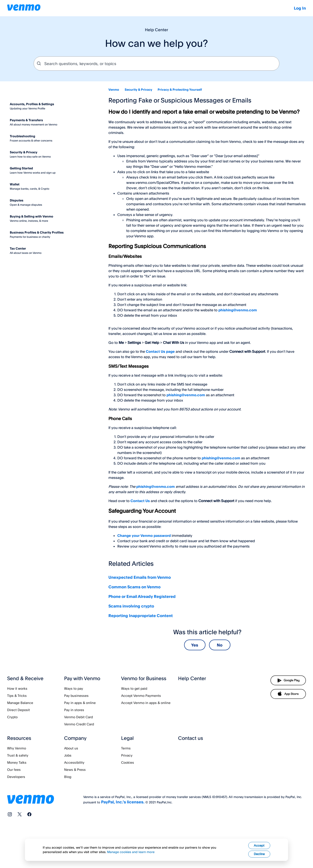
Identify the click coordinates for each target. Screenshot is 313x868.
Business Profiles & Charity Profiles (37, 232)
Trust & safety (18, 755)
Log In (300, 8)
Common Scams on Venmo (134, 587)
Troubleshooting (22, 136)
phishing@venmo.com (238, 310)
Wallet (15, 184)
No (220, 645)
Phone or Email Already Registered (142, 596)
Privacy (127, 755)
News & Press (75, 770)
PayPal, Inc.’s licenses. (123, 802)
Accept (259, 852)
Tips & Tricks (17, 696)
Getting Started (21, 168)
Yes (195, 645)
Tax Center (18, 248)
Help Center (192, 678)
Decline (259, 861)
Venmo (114, 89)
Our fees (14, 770)
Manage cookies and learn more (131, 859)
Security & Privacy (138, 89)
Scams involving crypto (131, 606)
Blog (68, 777)
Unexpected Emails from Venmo (140, 577)
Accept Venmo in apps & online (146, 703)
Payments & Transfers (26, 120)
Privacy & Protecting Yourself (180, 89)
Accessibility (74, 762)
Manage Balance (20, 703)
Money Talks (17, 762)
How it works (17, 688)
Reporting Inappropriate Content (141, 616)
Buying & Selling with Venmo (32, 216)
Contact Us (140, 501)
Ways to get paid (134, 688)
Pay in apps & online (80, 703)
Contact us (191, 738)
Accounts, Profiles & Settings (32, 104)
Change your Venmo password (144, 536)
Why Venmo (17, 748)
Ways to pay (74, 688)
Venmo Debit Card (78, 717)
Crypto (12, 717)
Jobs (68, 755)
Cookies (128, 762)
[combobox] (156, 64)
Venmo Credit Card (79, 724)
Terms (126, 748)
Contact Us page (160, 351)
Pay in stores (74, 710)
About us (71, 748)
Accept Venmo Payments (141, 696)
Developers (16, 777)
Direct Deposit (18, 710)
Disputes (17, 200)
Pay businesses (76, 696)
